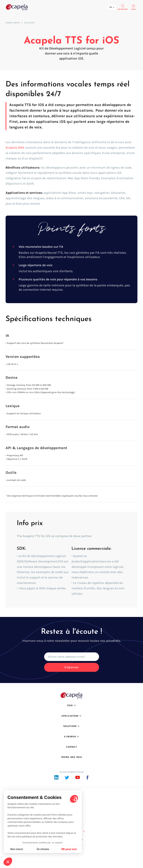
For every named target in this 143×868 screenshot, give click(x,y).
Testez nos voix (71, 757)
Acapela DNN (15, 147)
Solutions (29, 23)
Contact (71, 747)
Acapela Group (13, 23)
